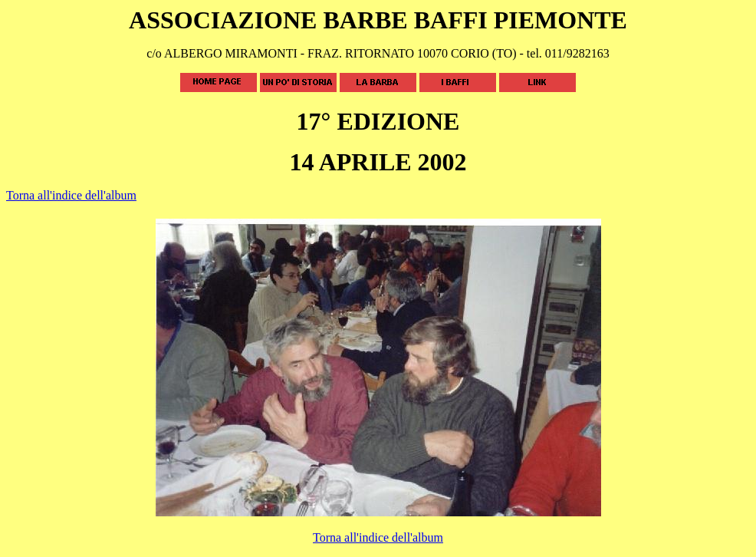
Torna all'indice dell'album (71, 195)
